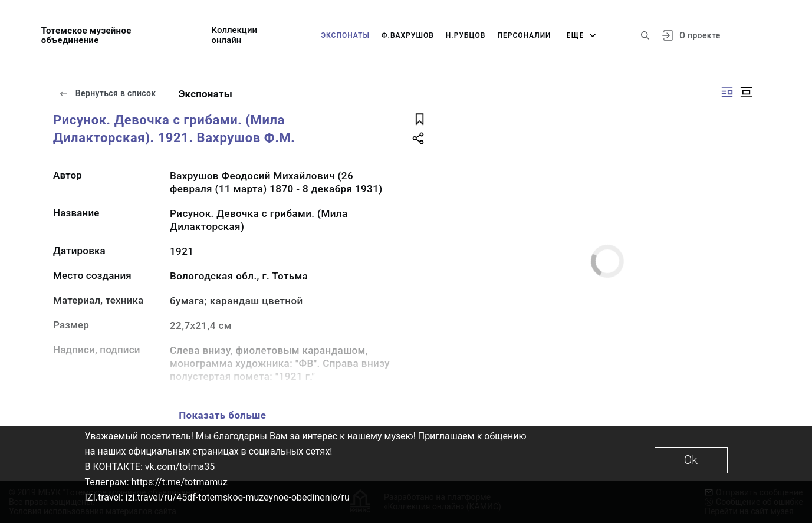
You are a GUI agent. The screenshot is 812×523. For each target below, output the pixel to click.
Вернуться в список (107, 93)
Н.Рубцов (466, 35)
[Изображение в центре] (746, 92)
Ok (691, 460)
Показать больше (222, 415)
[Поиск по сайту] (645, 35)
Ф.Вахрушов (408, 35)
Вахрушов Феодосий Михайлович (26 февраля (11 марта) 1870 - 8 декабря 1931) (276, 182)
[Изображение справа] (727, 92)
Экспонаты (345, 35)
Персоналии (524, 35)
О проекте (700, 35)
